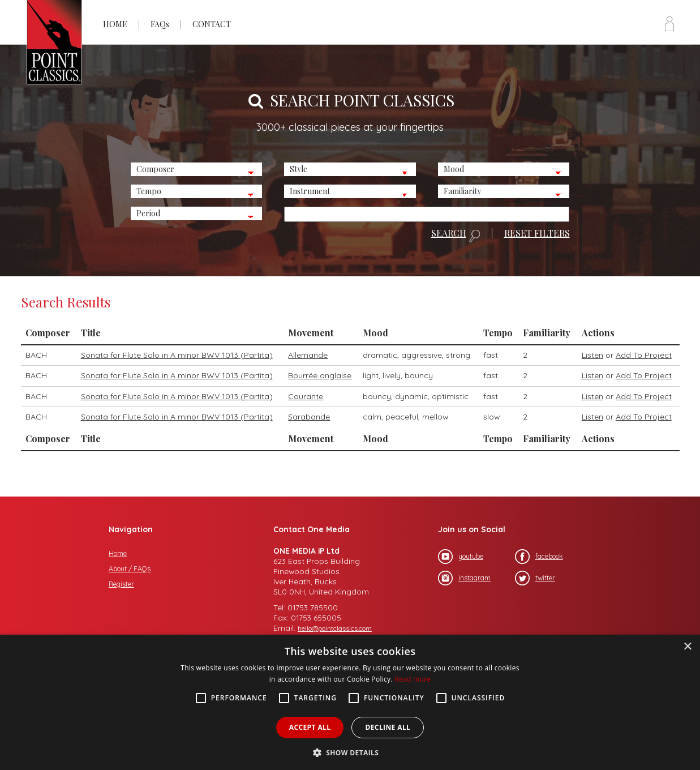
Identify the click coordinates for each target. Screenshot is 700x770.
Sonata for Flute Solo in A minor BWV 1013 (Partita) (177, 355)
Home (118, 553)
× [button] (687, 647)
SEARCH (456, 236)
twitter (535, 578)
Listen (592, 355)
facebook (539, 557)
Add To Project (644, 355)
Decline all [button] (388, 727)
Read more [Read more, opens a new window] (413, 679)
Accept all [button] (310, 727)
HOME (115, 24)
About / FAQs (130, 569)
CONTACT (212, 24)
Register (121, 584)
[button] (350, 752)
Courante (306, 396)
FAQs (160, 24)
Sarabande (309, 417)
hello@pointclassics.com (335, 628)
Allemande (308, 355)
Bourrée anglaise (320, 375)
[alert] (350, 702)
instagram (464, 578)
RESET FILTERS (537, 233)
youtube (461, 557)
